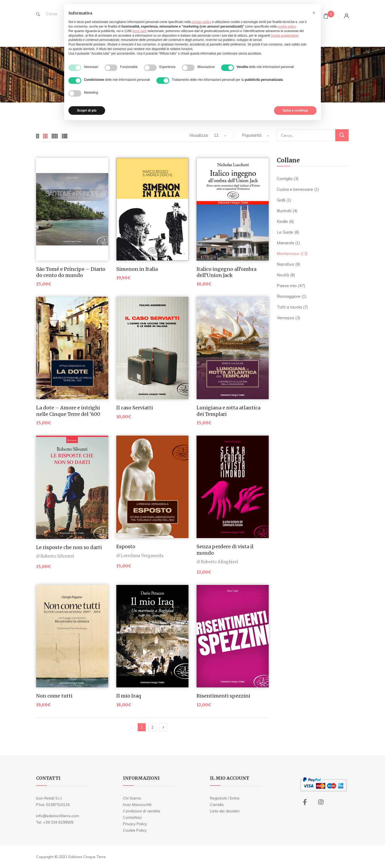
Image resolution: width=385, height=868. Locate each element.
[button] (314, 13)
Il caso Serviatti (135, 408)
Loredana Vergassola (142, 556)
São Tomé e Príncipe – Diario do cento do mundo (71, 272)
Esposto (126, 547)
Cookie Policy (135, 830)
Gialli (281, 200)
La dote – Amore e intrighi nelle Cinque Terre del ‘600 (68, 411)
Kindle (282, 221)
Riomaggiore (289, 296)
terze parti (139, 31)
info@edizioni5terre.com (58, 816)
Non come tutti (54, 696)
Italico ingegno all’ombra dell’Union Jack (226, 272)
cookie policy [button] (287, 26)
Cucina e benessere (295, 189)
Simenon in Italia (137, 269)
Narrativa (285, 264)
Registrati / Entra (225, 798)
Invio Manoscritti (137, 805)
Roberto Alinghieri (220, 562)
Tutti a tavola (289, 307)
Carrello (217, 805)
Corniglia (285, 179)
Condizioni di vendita (142, 811)
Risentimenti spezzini (223, 696)
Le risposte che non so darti (69, 547)
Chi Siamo (132, 798)
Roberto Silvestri (57, 556)
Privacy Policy (135, 824)
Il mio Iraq (129, 696)
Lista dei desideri (225, 811)
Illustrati (284, 211)
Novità (283, 275)
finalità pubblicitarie (284, 36)
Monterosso (288, 254)
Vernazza (285, 318)
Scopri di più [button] (87, 111)
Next (163, 727)
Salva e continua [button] (295, 111)
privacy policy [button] (202, 22)
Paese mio (287, 286)
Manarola (285, 243)
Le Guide (285, 232)
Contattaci (132, 817)
